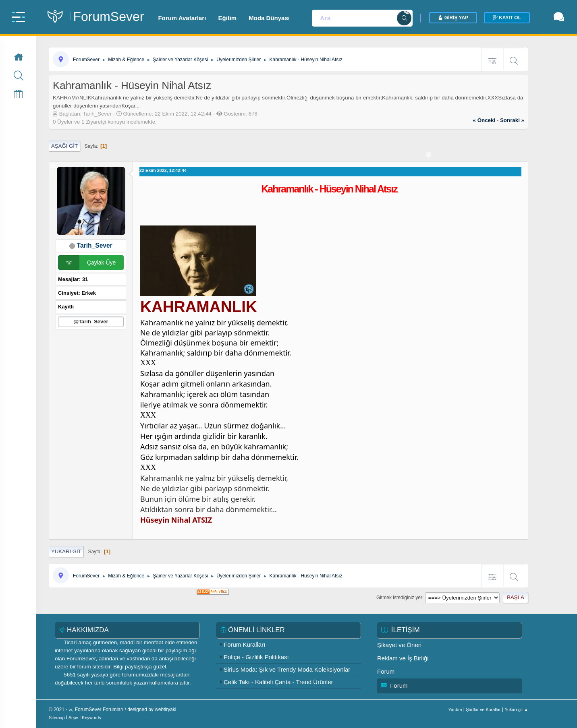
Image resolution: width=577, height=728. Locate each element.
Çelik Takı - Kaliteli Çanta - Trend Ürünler (278, 682)
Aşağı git (64, 146)
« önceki (484, 120)
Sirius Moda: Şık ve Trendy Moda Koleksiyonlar (287, 669)
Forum (386, 671)
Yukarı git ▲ (516, 709)
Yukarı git (66, 551)
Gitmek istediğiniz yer (399, 598)
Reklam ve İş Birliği (403, 658)
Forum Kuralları (244, 644)
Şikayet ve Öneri (399, 645)
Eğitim (227, 18)
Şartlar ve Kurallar (483, 709)
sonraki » (512, 120)
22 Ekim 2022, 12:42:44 (163, 170)
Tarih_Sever (95, 245)
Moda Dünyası (269, 18)
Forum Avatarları (182, 18)
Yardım (455, 709)
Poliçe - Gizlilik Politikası (256, 657)
